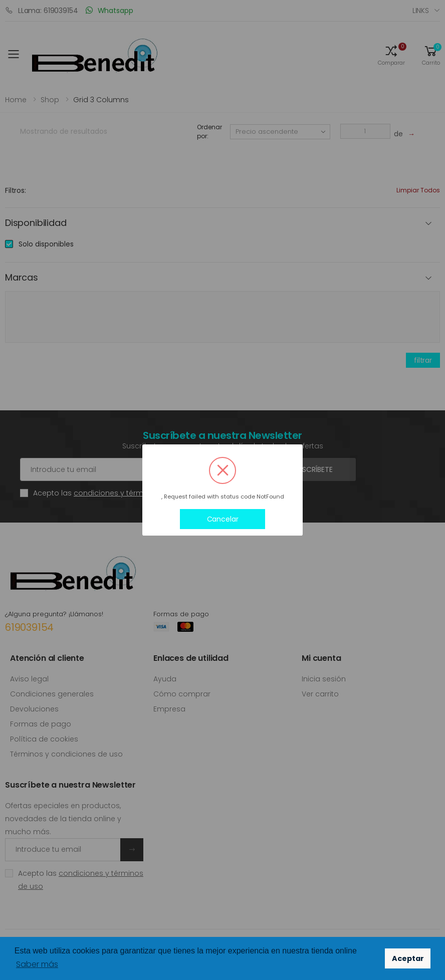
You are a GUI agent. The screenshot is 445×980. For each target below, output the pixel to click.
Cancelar (223, 519)
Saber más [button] (37, 964)
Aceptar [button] (408, 958)
